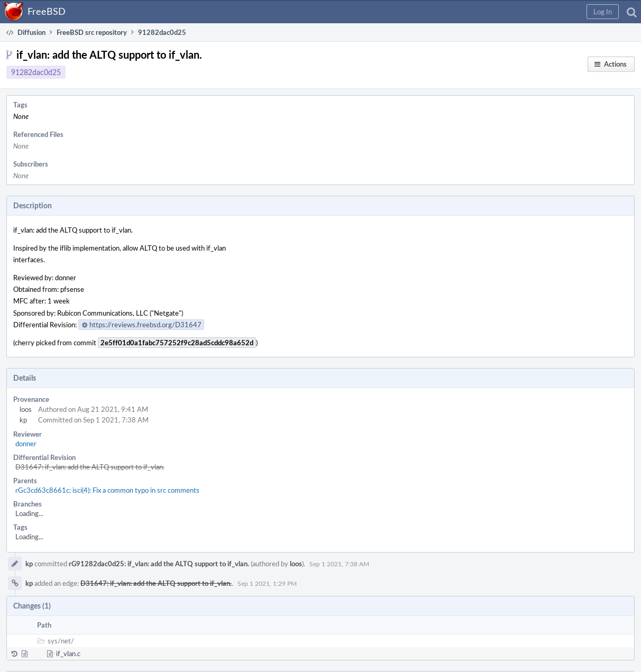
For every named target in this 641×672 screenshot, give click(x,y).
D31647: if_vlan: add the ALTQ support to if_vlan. (90, 467)
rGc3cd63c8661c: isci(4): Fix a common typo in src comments (107, 490)
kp (23, 420)
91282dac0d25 (36, 72)
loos (26, 409)
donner (26, 444)
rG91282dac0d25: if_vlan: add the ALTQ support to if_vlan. (159, 564)
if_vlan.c (68, 653)
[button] (603, 12)
